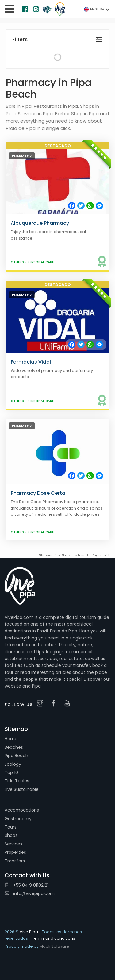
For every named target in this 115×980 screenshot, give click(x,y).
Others (18, 262)
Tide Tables (17, 781)
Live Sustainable (22, 789)
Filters (20, 40)
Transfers (15, 861)
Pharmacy (22, 156)
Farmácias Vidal (31, 362)
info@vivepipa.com (30, 893)
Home (11, 739)
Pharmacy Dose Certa (38, 493)
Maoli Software (54, 946)
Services (13, 844)
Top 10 (11, 772)
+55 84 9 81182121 (27, 885)
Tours (11, 827)
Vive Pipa (29, 932)
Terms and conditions (54, 938)
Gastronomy (18, 819)
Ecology (13, 764)
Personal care (41, 262)
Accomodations (22, 810)
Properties (15, 852)
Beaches (14, 747)
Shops (11, 835)
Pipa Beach (16, 756)
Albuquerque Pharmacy (40, 223)
